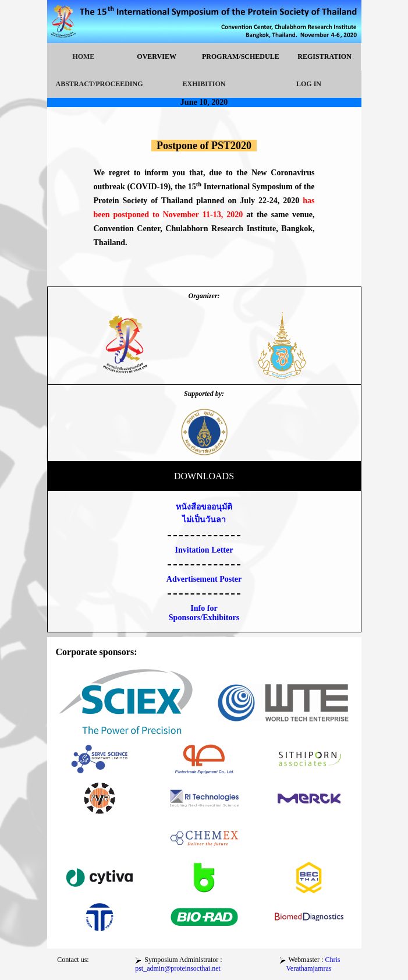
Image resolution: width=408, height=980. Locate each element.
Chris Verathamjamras (313, 964)
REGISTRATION (324, 56)
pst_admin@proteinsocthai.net (178, 968)
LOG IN (309, 84)
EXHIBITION (204, 84)
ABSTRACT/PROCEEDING (100, 84)
